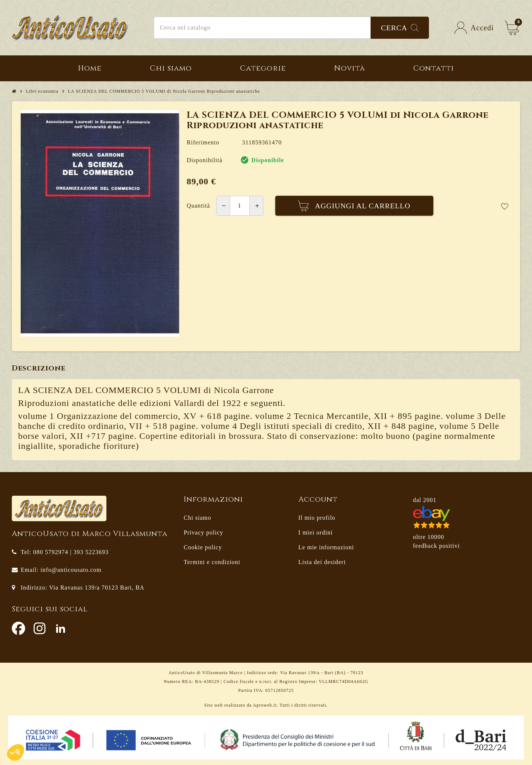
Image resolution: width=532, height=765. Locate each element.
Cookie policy (203, 547)
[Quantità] (240, 206)
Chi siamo (197, 518)
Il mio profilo (317, 518)
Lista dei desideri (322, 562)
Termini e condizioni (212, 562)
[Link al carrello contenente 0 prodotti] (512, 28)
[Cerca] (291, 28)
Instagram (40, 628)
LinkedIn (61, 628)
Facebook (18, 628)
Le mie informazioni (326, 547)
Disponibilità (204, 160)
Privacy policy (203, 532)
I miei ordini (316, 532)
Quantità (198, 206)
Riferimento (203, 142)
